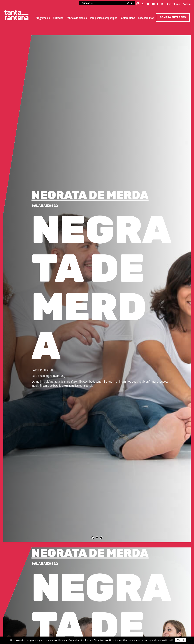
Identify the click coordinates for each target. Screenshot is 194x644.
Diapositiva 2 (97, 538)
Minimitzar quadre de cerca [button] (127, 3)
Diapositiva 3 (101, 538)
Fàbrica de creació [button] (77, 18)
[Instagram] (138, 3)
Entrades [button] (58, 18)
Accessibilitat (146, 18)
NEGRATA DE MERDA (90, 195)
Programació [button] (43, 18)
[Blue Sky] (148, 3)
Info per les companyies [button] (104, 18)
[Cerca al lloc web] (102, 3)
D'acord (180, 640)
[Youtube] (153, 3)
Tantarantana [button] (128, 18)
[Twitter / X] (162, 3)
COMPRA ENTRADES (173, 17)
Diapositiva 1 (93, 538)
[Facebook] (158, 3)
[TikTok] (143, 2)
